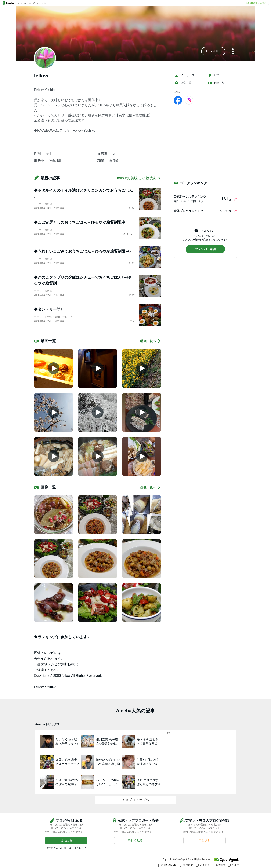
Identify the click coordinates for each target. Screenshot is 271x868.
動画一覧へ (151, 341)
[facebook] (178, 100)
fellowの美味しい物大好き (139, 178)
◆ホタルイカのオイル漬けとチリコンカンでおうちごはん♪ (83, 193)
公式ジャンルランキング (190, 197)
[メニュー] (233, 52)
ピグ (214, 75)
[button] (213, 51)
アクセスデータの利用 (211, 865)
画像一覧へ (151, 487)
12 (132, 263)
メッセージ (184, 75)
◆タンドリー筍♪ (48, 309)
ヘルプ (234, 865)
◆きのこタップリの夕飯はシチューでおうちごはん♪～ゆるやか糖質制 (82, 280)
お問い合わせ (167, 865)
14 (132, 208)
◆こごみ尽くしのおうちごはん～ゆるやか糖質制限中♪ (81, 222)
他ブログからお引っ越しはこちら (65, 848)
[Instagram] (189, 100)
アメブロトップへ (135, 800)
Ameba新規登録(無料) (257, 3)
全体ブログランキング (188, 211)
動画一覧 (216, 83)
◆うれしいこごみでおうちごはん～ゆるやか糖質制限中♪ (82, 251)
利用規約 (186, 865)
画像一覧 (183, 83)
